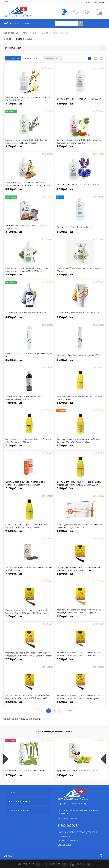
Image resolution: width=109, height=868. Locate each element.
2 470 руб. (80, 404)
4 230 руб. (80, 105)
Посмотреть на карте (68, 818)
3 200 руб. (14, 775)
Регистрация (98, 2)
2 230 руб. (80, 575)
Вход (88, 2)
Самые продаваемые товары (54, 731)
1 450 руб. (65, 775)
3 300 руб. (80, 319)
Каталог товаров (17, 23)
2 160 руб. (29, 447)
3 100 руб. (29, 105)
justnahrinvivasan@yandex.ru (82, 832)
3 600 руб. (29, 362)
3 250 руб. (29, 148)
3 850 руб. (29, 191)
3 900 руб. (29, 276)
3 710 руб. (29, 575)
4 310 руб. (80, 533)
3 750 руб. (80, 191)
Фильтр (13, 58)
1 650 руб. (29, 404)
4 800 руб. (29, 319)
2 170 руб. (80, 490)
